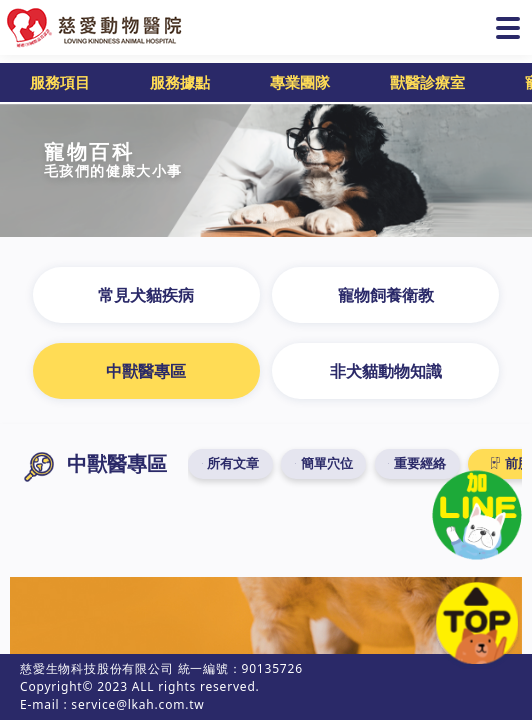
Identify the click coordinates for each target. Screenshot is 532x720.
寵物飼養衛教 (386, 295)
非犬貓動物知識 (386, 371)
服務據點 (180, 82)
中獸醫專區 (146, 371)
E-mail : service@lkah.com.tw (112, 704)
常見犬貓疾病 (146, 295)
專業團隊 (300, 82)
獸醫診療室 (427, 82)
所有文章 (238, 463)
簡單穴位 (330, 463)
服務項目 (60, 82)
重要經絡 (422, 463)
